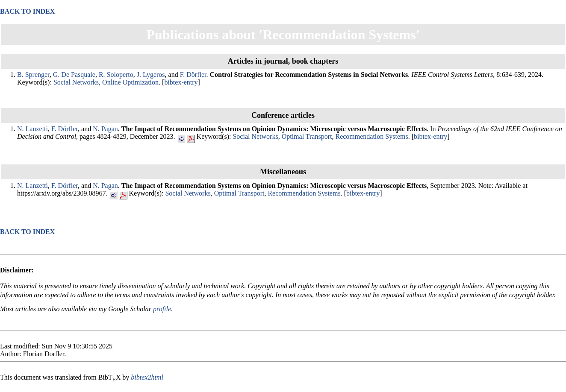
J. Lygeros (151, 75)
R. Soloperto (116, 75)
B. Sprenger (33, 75)
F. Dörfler (193, 75)
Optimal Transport (307, 136)
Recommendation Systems (371, 136)
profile (162, 309)
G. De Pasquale (74, 75)
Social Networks (76, 82)
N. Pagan (105, 129)
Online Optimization (130, 82)
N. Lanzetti (32, 129)
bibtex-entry (181, 82)
